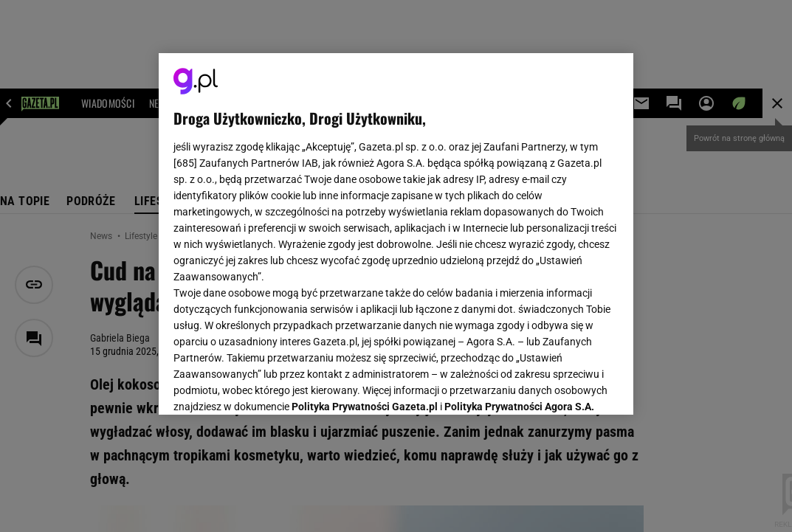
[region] (396, 234)
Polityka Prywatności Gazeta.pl (365, 227)
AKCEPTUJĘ (569, 386)
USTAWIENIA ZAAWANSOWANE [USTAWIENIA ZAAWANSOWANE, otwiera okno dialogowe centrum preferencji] (270, 385)
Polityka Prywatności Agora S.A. (519, 227)
